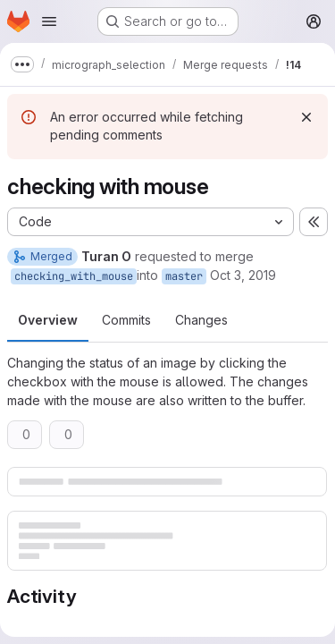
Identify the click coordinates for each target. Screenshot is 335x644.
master (184, 276)
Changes (201, 320)
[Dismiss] (306, 117)
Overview (48, 320)
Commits (126, 320)
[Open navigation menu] (49, 21)
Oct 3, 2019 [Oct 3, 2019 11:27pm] (243, 275)
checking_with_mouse (74, 276)
